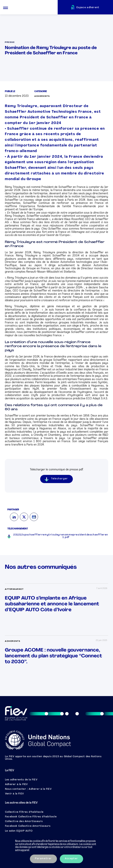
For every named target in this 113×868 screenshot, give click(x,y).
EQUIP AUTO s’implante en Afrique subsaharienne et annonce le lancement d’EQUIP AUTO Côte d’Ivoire (52, 604)
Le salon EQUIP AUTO (19, 831)
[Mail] (34, 517)
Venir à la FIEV (14, 794)
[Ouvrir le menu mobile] (6, 7)
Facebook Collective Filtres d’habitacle (31, 817)
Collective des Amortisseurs (24, 821)
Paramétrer (43, 859)
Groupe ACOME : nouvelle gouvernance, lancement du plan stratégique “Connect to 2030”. (53, 656)
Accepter (71, 859)
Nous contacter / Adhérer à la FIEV (28, 789)
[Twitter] (24, 517)
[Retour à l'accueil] (34, 8)
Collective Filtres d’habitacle (24, 812)
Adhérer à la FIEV (16, 784)
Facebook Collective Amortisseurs (28, 826)
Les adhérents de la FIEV (21, 780)
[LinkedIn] (14, 517)
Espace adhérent (88, 8)
